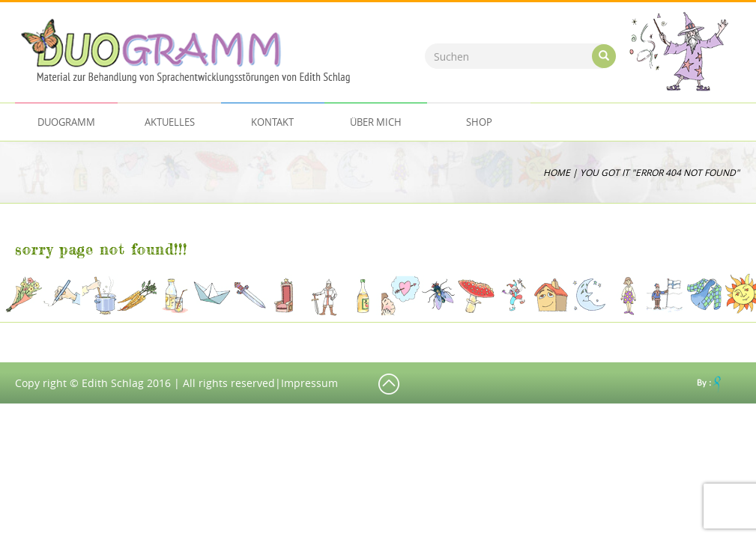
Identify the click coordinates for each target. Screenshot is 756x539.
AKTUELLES (170, 122)
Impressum (309, 383)
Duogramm (66, 122)
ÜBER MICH (376, 122)
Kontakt (272, 122)
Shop (479, 122)
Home (557, 172)
